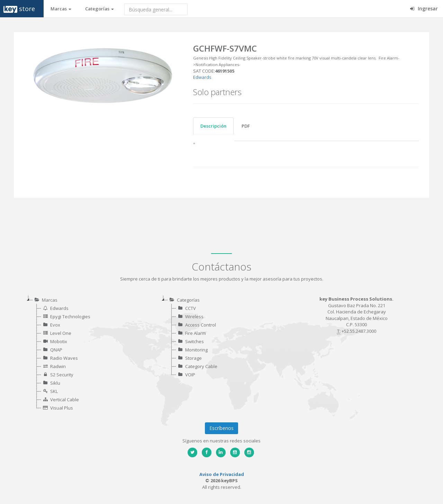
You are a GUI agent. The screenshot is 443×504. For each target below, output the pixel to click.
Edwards (202, 77)
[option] (103, 75)
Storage (193, 358)
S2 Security (62, 375)
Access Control (201, 325)
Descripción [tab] (213, 126)
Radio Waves (64, 358)
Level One (61, 333)
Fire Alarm (196, 333)
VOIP (190, 375)
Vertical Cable (65, 400)
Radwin (58, 366)
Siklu (55, 383)
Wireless (194, 317)
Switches (195, 341)
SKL (54, 391)
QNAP (56, 350)
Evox (55, 325)
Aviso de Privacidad (222, 474)
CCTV (191, 308)
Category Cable (201, 366)
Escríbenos (221, 428)
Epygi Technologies (70, 317)
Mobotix (59, 341)
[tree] (87, 354)
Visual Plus (62, 408)
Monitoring (196, 350)
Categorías (100, 9)
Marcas (61, 9)
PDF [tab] (246, 126)
